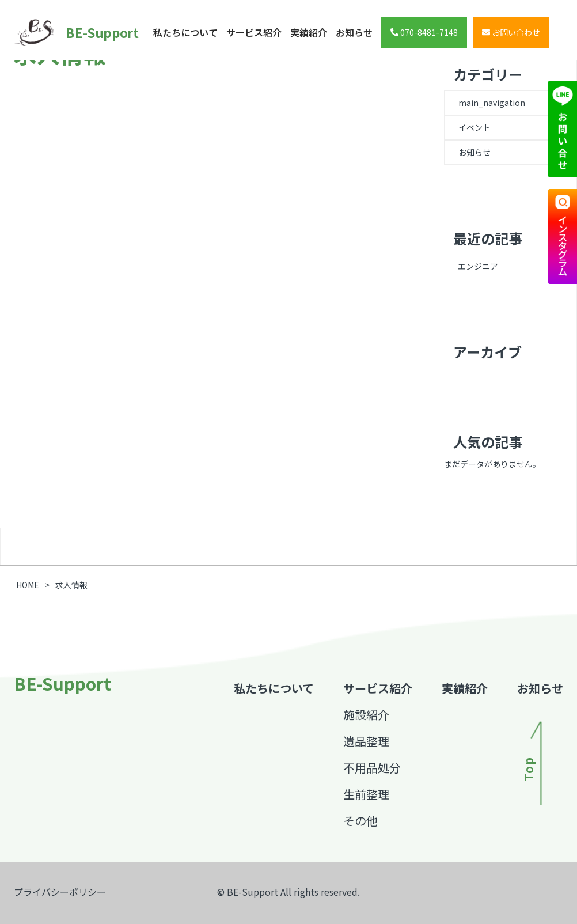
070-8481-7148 (424, 32)
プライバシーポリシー (60, 892)
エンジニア (478, 266)
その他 (360, 821)
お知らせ (354, 32)
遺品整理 (366, 741)
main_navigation (492, 103)
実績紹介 (309, 32)
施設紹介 (366, 715)
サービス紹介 (254, 32)
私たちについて (185, 32)
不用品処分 (372, 768)
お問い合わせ (511, 32)
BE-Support (61, 33)
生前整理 (366, 794)
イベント (474, 127)
